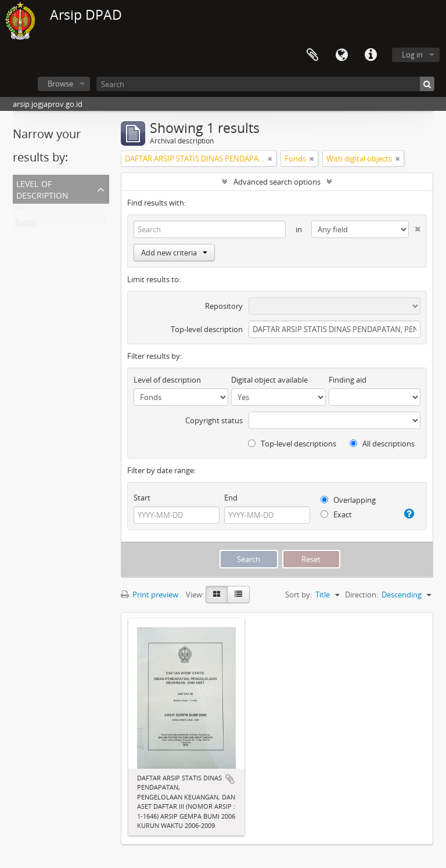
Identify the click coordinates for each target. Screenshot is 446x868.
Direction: (362, 595)
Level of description (42, 188)
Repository (224, 306)
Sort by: (298, 595)
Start (142, 498)
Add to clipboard (230, 779)
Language (341, 55)
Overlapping (348, 500)
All (19, 211)
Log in (412, 55)
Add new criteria (174, 253)
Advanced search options (277, 182)
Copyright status (214, 420)
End (231, 498)
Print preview (150, 595)
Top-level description (207, 329)
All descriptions (382, 444)
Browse (60, 84)
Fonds (26, 225)
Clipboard (312, 55)
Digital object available (269, 380)
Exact (336, 514)
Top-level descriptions (292, 444)
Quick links (371, 55)
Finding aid (348, 380)
